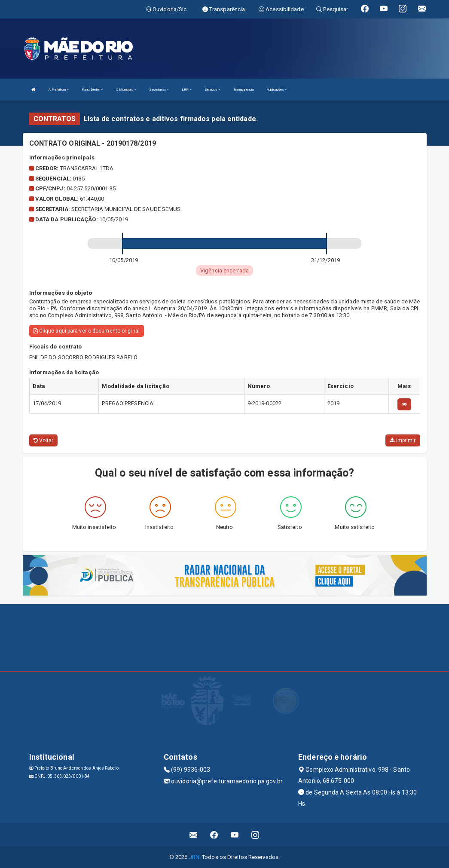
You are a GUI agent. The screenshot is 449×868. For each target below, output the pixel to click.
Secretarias (159, 90)
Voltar (44, 440)
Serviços (212, 90)
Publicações (276, 90)
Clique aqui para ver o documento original (87, 331)
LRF (187, 90)
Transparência (243, 90)
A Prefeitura (59, 90)
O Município (126, 90)
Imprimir (403, 440)
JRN (194, 857)
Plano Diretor (92, 90)
